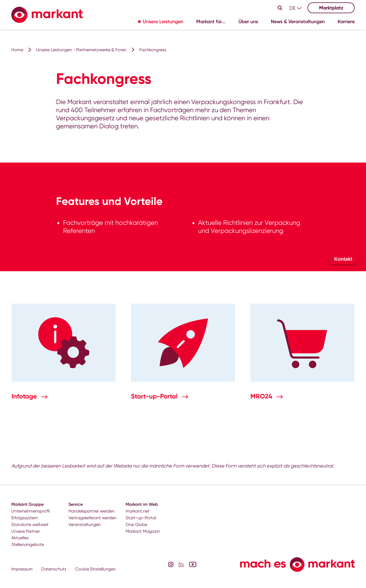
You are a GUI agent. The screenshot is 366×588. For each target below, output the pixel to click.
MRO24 (262, 396)
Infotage (25, 396)
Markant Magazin (143, 531)
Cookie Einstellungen (95, 569)
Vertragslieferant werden (92, 518)
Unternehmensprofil (30, 511)
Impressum (22, 569)
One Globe (136, 525)
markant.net (138, 511)
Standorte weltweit (30, 525)
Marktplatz (331, 8)
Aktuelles (20, 538)
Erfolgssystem (25, 518)
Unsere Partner (26, 531)
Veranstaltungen (85, 525)
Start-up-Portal (155, 396)
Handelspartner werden (91, 511)
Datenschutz (54, 569)
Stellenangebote (28, 544)
